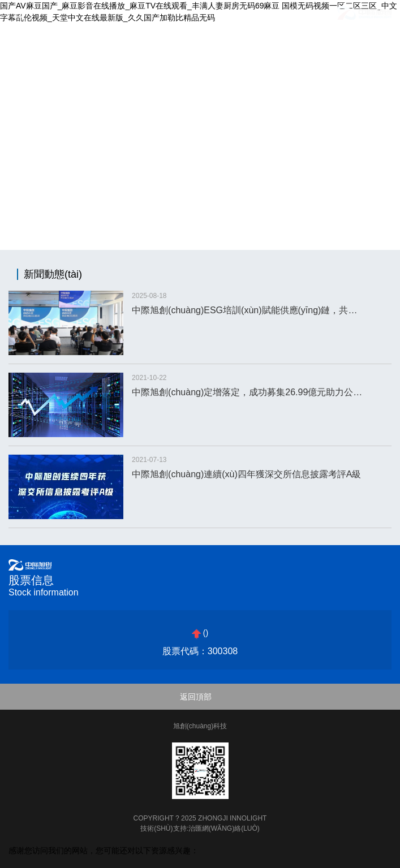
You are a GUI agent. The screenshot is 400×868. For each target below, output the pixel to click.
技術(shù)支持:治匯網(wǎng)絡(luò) (200, 828)
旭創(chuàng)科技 (200, 726)
